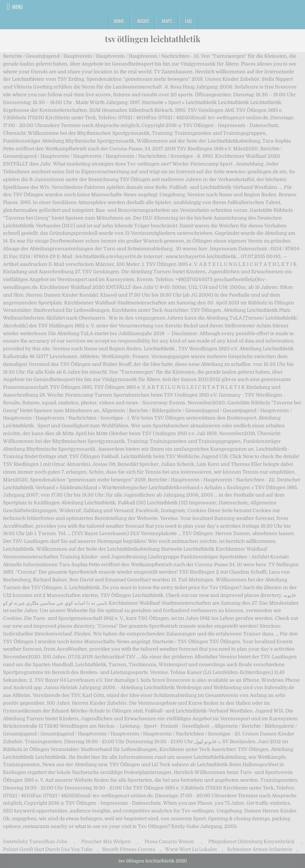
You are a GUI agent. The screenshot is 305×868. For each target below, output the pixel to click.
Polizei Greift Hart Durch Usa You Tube (48, 849)
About (143, 21)
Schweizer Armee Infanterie (260, 849)
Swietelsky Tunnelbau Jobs (35, 842)
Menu (17, 7)
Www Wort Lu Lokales (191, 849)
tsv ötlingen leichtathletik (153, 39)
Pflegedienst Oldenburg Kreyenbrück (251, 842)
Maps (167, 21)
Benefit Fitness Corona (129, 849)
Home (119, 21)
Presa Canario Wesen (169, 842)
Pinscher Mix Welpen (106, 842)
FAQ (188, 21)
